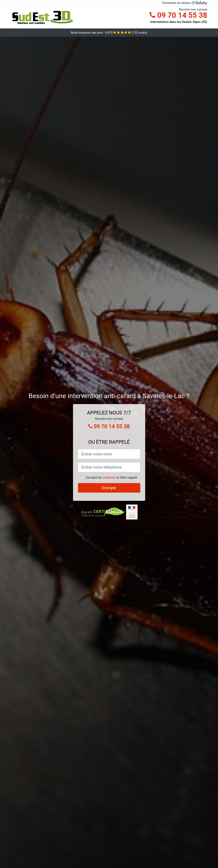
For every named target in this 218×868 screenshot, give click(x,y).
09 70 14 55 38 (178, 15)
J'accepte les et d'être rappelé (111, 478)
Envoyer (109, 488)
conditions (109, 478)
